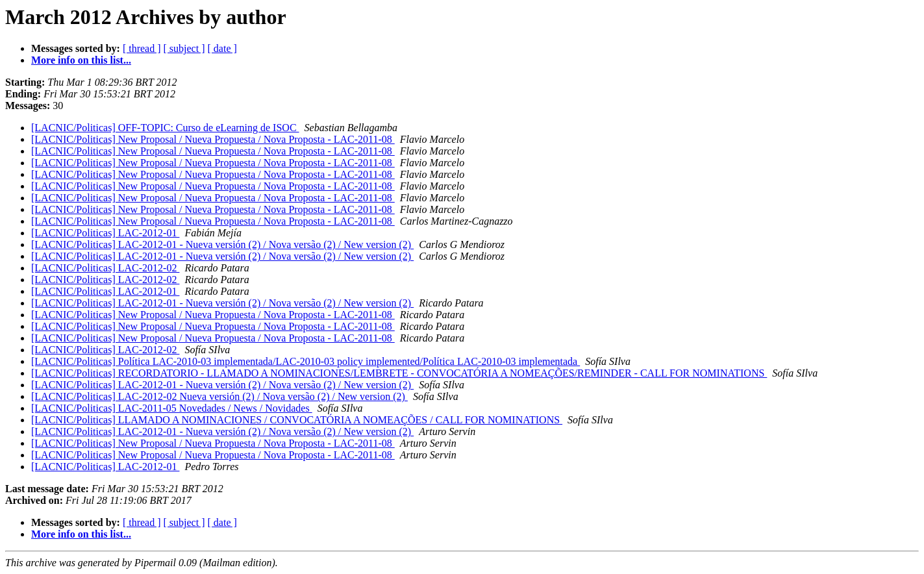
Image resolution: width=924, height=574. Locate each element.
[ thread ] (142, 48)
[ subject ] (184, 48)
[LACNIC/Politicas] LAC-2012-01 (105, 233)
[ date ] (222, 48)
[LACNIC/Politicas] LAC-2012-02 (105, 268)
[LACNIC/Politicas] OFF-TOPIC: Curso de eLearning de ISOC (165, 128)
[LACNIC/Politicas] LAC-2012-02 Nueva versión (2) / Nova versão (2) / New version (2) (219, 396)
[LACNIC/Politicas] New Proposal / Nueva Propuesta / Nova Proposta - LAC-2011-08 (213, 139)
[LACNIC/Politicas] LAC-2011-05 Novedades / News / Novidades (172, 408)
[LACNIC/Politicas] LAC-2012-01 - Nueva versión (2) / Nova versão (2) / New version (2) (222, 244)
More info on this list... (81, 60)
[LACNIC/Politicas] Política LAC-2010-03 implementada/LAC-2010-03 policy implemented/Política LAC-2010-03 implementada (306, 361)
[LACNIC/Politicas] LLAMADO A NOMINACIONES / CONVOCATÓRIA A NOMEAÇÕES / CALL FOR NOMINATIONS (297, 420)
